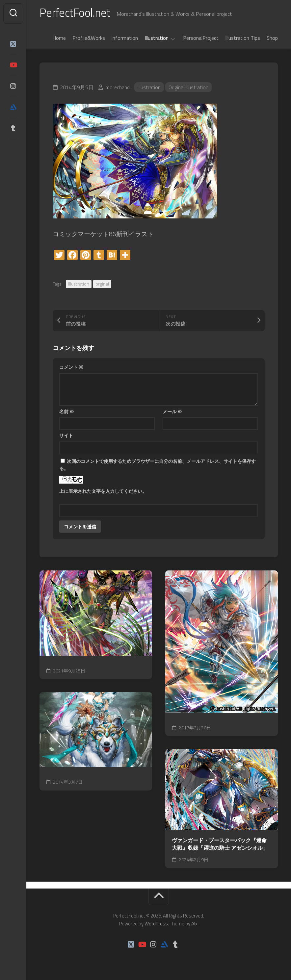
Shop (272, 39)
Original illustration (189, 88)
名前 (67, 413)
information (125, 39)
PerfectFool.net (77, 13)
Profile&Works (89, 39)
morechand (118, 88)
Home (59, 39)
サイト (66, 437)
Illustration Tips (243, 39)
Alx (194, 925)
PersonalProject (201, 39)
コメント (71, 368)
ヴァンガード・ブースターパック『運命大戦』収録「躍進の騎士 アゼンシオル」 (220, 845)
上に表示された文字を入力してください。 (103, 492)
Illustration (157, 39)
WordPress (156, 925)
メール (172, 413)
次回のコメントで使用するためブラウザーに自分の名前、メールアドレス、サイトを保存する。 (158, 466)
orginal (102, 285)
